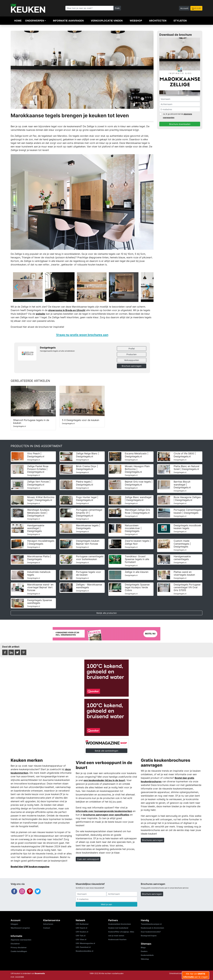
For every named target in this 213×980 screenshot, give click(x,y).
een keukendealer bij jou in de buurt (104, 780)
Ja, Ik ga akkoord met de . (177, 116)
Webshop (136, 21)
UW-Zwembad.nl (83, 947)
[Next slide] (148, 287)
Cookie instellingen (19, 951)
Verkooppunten (131, 360)
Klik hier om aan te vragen (196, 975)
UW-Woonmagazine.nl (85, 943)
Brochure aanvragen (132, 366)
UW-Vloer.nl (81, 939)
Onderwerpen (35, 21)
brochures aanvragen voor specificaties (106, 815)
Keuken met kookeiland (118, 928)
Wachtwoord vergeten (20, 928)
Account (184, 8)
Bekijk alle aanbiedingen (106, 751)
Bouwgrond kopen (149, 936)
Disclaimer (15, 944)
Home (18, 21)
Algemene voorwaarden (21, 940)
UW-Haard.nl (81, 928)
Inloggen (14, 924)
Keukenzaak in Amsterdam (152, 928)
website (40, 314)
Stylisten (180, 21)
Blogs (143, 947)
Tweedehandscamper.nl (151, 924)
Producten (131, 354)
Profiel (132, 349)
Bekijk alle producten (107, 613)
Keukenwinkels (147, 955)
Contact (47, 928)
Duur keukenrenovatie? (151, 932)
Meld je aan (106, 904)
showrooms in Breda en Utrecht (67, 310)
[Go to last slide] (17, 287)
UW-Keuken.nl (82, 932)
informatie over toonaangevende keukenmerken (104, 811)
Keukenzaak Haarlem (117, 939)
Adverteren (48, 924)
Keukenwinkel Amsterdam (120, 924)
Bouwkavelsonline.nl (84, 951)
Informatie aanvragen (68, 21)
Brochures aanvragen (153, 840)
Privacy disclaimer (19, 947)
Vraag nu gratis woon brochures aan (82, 335)
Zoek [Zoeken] (117, 8)
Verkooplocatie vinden (107, 21)
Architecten (158, 21)
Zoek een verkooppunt (88, 859)
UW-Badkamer (82, 924)
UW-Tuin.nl (81, 936)
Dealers (144, 951)
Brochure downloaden (180, 124)
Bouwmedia (40, 973)
